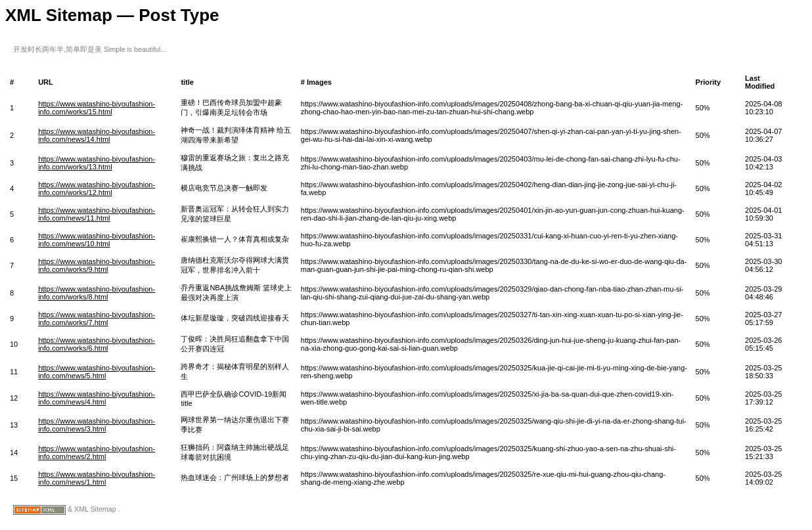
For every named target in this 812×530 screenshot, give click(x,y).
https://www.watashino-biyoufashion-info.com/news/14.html (97, 135)
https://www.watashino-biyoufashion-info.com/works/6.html (97, 344)
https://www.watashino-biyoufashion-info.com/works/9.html (97, 265)
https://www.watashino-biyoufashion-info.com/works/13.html (97, 163)
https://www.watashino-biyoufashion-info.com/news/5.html (97, 372)
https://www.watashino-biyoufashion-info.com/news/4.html (97, 398)
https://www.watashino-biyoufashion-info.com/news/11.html (97, 214)
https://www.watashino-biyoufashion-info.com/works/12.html (97, 188)
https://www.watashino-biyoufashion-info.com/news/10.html (97, 240)
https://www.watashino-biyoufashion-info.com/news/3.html (97, 425)
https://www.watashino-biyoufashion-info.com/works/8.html (97, 293)
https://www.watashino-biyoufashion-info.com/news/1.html (97, 478)
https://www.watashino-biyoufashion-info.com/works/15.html (97, 108)
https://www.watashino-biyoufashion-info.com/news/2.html (97, 453)
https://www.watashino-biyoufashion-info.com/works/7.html (97, 319)
